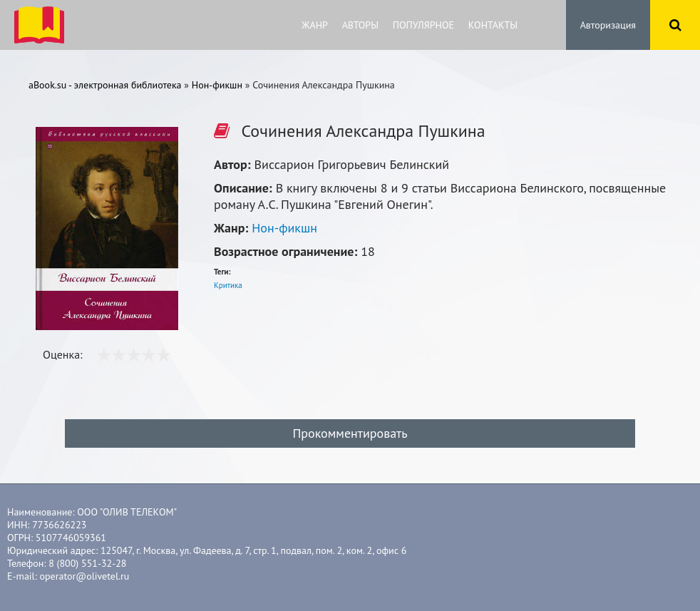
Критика (228, 285)
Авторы (360, 25)
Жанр (315, 25)
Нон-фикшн (284, 228)
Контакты (493, 25)
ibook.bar (39, 25)
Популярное (423, 25)
